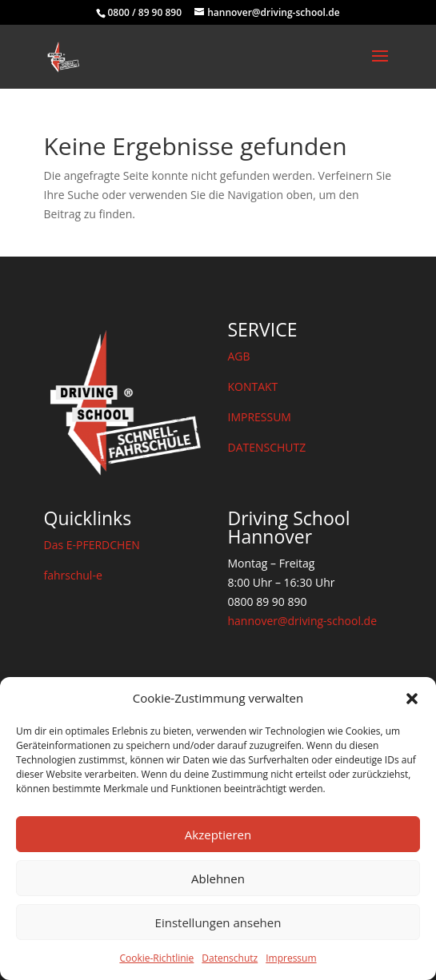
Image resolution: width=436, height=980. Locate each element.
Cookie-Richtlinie (156, 958)
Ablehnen (218, 878)
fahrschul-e (73, 575)
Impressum (291, 958)
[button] (412, 699)
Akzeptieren (218, 835)
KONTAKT (252, 386)
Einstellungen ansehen (218, 922)
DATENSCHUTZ (266, 447)
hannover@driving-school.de (302, 621)
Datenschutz (230, 958)
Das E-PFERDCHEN (92, 545)
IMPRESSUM (259, 417)
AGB (238, 356)
